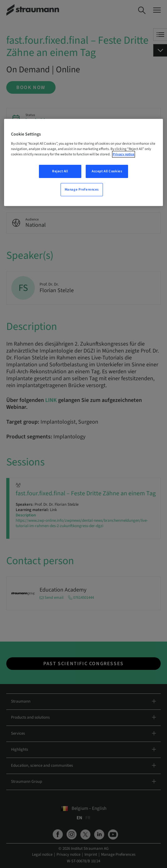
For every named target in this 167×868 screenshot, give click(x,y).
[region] (83, 162)
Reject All (60, 171)
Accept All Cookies (107, 171)
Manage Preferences (82, 189)
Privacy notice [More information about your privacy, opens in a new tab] (124, 154)
